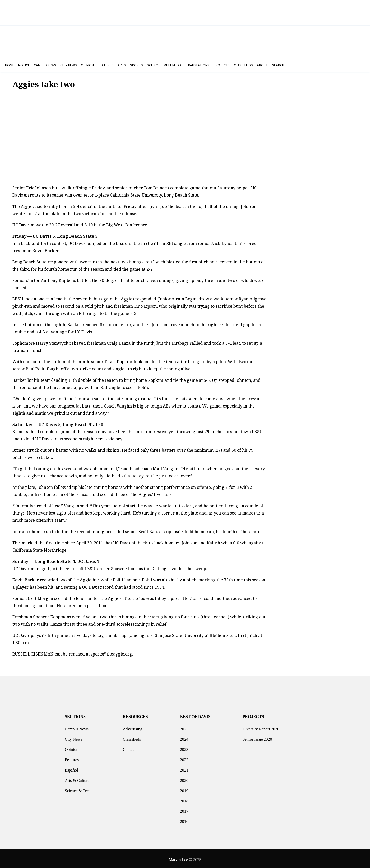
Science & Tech (78, 789)
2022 (184, 758)
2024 (184, 737)
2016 (184, 820)
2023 (184, 747)
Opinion (71, 747)
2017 (184, 809)
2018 (184, 799)
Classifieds (132, 737)
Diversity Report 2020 (261, 727)
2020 (184, 778)
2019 (184, 789)
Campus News (77, 727)
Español (71, 768)
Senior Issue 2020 (257, 737)
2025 (184, 727)
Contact (129, 747)
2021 (184, 768)
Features (72, 758)
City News (73, 737)
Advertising (133, 727)
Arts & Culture (77, 778)
